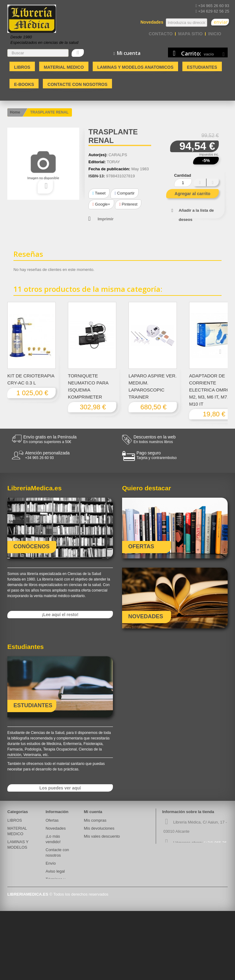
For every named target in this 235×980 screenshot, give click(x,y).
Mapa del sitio (58, 941)
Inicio (215, 34)
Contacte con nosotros (77, 84)
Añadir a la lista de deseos (196, 215)
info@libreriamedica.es (206, 863)
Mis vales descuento (102, 836)
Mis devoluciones (99, 828)
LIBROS (22, 67)
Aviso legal (55, 871)
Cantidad (183, 175)
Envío (51, 863)
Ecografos (16, 877)
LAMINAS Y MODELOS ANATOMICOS (135, 67)
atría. (12, 869)
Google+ (101, 204)
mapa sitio (190, 34)
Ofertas (52, 820)
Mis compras (95, 820)
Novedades (56, 828)
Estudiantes (202, 67)
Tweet (99, 193)
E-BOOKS (24, 84)
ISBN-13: (97, 176)
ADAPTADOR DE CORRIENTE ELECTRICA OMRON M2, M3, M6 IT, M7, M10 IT (211, 390)
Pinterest (128, 204)
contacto (161, 34)
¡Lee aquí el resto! (60, 615)
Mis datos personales (103, 852)
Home (15, 112)
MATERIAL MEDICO (64, 67)
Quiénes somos (59, 893)
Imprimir (106, 219)
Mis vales (92, 860)
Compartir (124, 193)
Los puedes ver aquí (60, 788)
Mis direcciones (98, 844)
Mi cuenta (93, 812)
